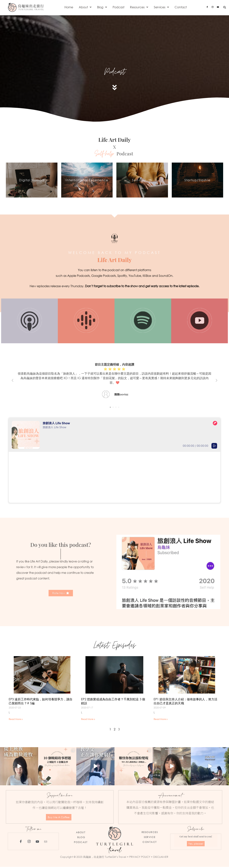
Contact (181, 7)
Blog (102, 7)
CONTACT (150, 843)
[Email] (46, 843)
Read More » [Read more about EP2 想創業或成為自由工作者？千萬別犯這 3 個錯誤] (88, 720)
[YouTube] (37, 843)
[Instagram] (213, 7)
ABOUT (81, 833)
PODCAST (81, 843)
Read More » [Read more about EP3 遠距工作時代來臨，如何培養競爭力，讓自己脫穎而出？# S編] (16, 720)
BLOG (81, 838)
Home (69, 7)
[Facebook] (207, 7)
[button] (85, 7)
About (85, 7)
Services (161, 7)
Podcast (118, 7)
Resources (139, 7)
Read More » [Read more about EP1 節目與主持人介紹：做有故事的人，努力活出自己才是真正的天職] (161, 720)
